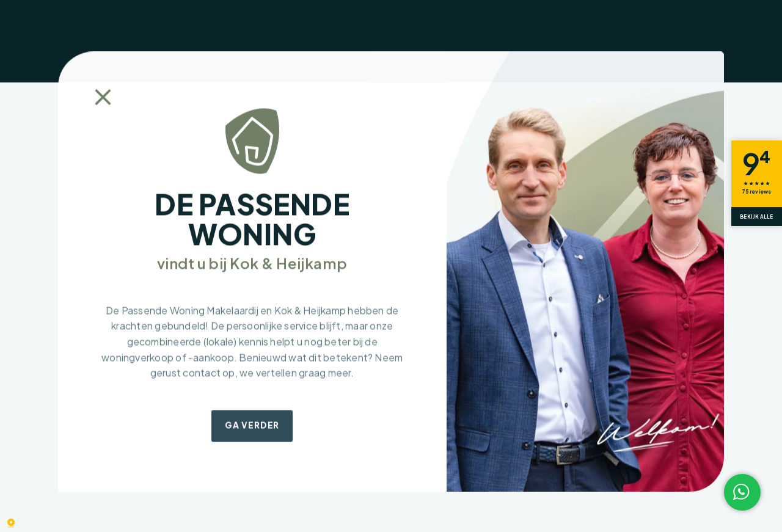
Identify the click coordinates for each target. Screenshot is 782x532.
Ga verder (252, 425)
